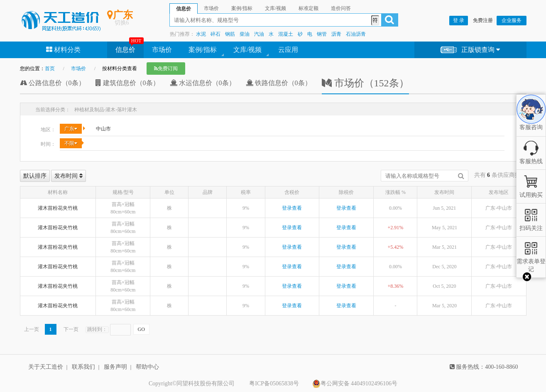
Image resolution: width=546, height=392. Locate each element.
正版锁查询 (470, 50)
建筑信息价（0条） (127, 83)
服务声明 (115, 367)
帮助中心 (147, 367)
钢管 (322, 34)
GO (141, 329)
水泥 (201, 34)
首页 (50, 69)
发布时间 (69, 176)
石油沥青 (356, 34)
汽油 (259, 34)
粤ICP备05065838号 (274, 383)
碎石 (215, 34)
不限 (71, 143)
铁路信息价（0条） (279, 83)
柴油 (245, 34)
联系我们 (83, 367)
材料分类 (63, 50)
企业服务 (512, 20)
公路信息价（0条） (53, 83)
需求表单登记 (531, 261)
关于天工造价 (46, 367)
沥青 (336, 34)
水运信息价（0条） (203, 83)
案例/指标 (203, 50)
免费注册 (483, 20)
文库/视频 (247, 50)
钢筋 (230, 34)
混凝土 (286, 34)
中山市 (103, 129)
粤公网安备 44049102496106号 (355, 384)
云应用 (288, 50)
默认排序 (35, 176)
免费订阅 (166, 69)
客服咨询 (531, 120)
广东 (71, 129)
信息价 (125, 50)
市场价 (162, 50)
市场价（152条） (365, 83)
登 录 (459, 20)
